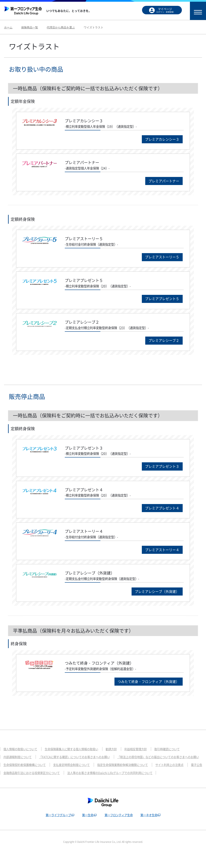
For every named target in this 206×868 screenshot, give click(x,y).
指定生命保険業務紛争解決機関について (31, 779)
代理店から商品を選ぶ (61, 27)
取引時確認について (177, 755)
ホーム (8, 27)
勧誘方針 (118, 755)
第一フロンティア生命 (119, 829)
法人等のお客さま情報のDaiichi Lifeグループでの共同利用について (49, 787)
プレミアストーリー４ (161, 554)
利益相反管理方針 (143, 755)
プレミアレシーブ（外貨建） (156, 597)
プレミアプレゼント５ (161, 301)
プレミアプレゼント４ (161, 512)
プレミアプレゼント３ (161, 470)
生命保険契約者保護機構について (121, 771)
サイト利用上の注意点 (80, 779)
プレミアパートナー (163, 182)
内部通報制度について (19, 763)
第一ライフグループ (57, 829)
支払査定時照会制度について (171, 771)
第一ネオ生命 (150, 829)
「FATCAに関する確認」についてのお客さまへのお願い (79, 763)
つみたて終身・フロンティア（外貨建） (146, 687)
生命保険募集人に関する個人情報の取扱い (76, 755)
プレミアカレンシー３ (161, 139)
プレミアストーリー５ (161, 258)
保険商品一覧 (30, 27)
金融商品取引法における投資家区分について (152, 779)
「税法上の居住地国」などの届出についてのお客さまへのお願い (47, 771)
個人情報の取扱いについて (22, 755)
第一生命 (87, 829)
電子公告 (109, 779)
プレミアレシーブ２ (163, 343)
